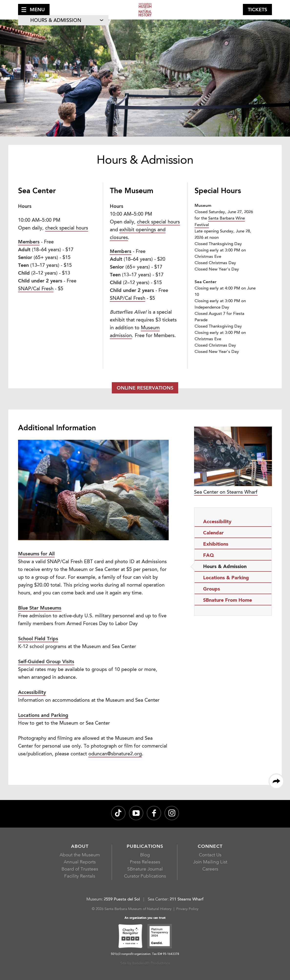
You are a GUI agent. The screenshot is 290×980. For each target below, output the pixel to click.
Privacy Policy (187, 909)
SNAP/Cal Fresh (36, 289)
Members (29, 242)
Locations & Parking (226, 578)
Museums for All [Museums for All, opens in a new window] (36, 554)
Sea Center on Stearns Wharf (233, 461)
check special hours (67, 228)
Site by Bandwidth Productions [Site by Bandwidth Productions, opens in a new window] (145, 963)
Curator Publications (145, 876)
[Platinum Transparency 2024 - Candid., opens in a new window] (160, 937)
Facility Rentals (80, 876)
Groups (212, 589)
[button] (34, 10)
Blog (145, 855)
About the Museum (80, 855)
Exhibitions (216, 544)
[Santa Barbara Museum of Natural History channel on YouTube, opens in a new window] (136, 813)
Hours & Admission (56, 21)
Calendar (213, 533)
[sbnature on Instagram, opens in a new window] (172, 813)
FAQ (208, 556)
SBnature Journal (145, 869)
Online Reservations (145, 388)
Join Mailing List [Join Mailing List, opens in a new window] (210, 862)
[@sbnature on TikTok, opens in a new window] (118, 813)
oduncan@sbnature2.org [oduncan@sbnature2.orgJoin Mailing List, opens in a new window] (115, 754)
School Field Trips (38, 639)
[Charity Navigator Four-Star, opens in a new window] (130, 937)
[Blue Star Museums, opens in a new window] (40, 609)
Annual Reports (80, 862)
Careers (210, 869)
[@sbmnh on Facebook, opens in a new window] (154, 813)
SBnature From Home (228, 600)
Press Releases (145, 862)
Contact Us (210, 855)
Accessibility (32, 693)
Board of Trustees (80, 869)
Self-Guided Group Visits (46, 662)
